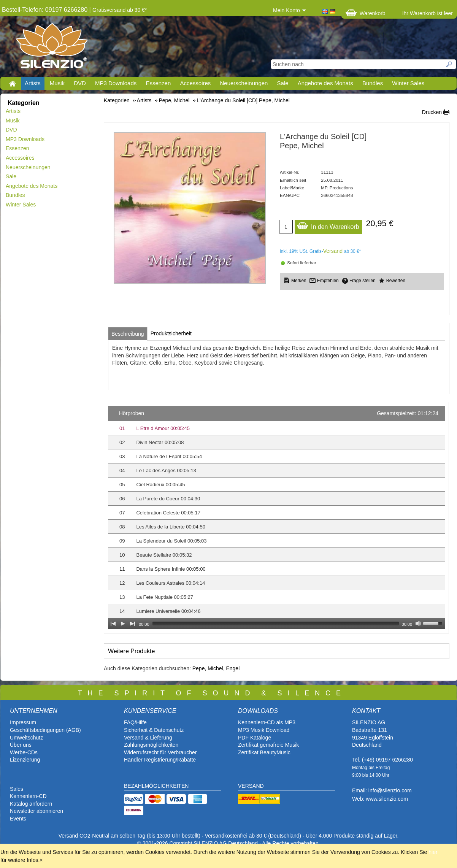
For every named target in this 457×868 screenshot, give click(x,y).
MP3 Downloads (116, 83)
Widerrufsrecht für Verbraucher (160, 752)
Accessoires (195, 83)
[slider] (276, 624)
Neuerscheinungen (244, 83)
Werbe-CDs (24, 752)
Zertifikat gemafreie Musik (268, 745)
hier (433, 852)
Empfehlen (328, 281)
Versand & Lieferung (148, 738)
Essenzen (158, 83)
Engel (233, 668)
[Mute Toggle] (418, 624)
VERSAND (251, 786)
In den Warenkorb (328, 225)
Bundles (373, 83)
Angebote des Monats (325, 83)
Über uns (21, 745)
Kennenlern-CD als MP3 (267, 722)
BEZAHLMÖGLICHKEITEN (156, 786)
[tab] (128, 334)
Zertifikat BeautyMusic (264, 752)
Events (18, 819)
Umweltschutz (26, 738)
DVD (80, 83)
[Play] (123, 624)
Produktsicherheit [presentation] (171, 333)
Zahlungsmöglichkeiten (151, 745)
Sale (283, 83)
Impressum (23, 722)
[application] (276, 518)
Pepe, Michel (208, 668)
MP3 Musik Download (264, 730)
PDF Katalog (253, 738)
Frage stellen (363, 281)
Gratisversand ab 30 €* (120, 10)
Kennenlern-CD (28, 796)
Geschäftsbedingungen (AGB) (45, 730)
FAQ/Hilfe (135, 722)
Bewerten (396, 281)
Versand (333, 251)
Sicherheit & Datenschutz (154, 730)
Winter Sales (408, 83)
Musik (57, 83)
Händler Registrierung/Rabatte (160, 760)
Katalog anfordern (31, 804)
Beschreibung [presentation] (128, 334)
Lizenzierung (25, 760)
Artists (33, 83)
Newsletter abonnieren (36, 811)
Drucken (432, 112)
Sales (17, 789)
